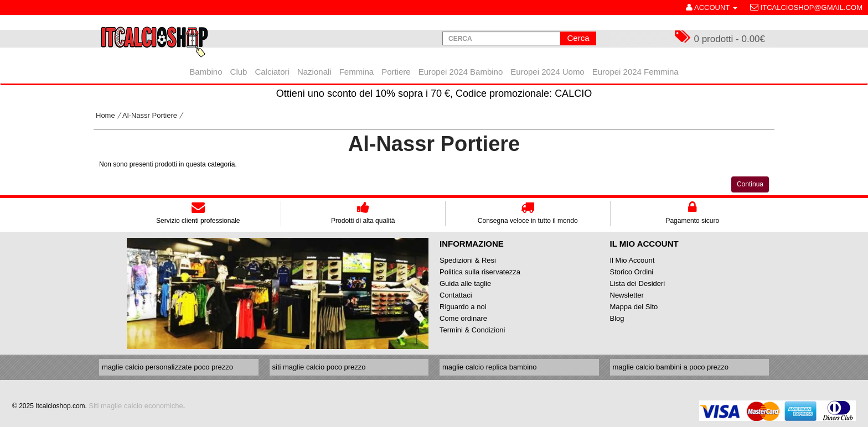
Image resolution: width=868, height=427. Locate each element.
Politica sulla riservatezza (480, 272)
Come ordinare (463, 318)
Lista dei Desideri (638, 283)
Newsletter (627, 295)
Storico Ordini (632, 272)
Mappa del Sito (634, 307)
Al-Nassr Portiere (150, 115)
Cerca (578, 38)
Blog (617, 318)
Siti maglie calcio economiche (136, 406)
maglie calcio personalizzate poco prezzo (167, 367)
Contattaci (456, 295)
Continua (750, 184)
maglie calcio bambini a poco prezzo (671, 367)
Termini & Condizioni (472, 330)
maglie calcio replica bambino (490, 367)
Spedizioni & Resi (468, 260)
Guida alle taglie (465, 283)
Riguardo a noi (463, 307)
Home (105, 115)
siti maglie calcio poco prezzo (319, 367)
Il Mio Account (632, 260)
